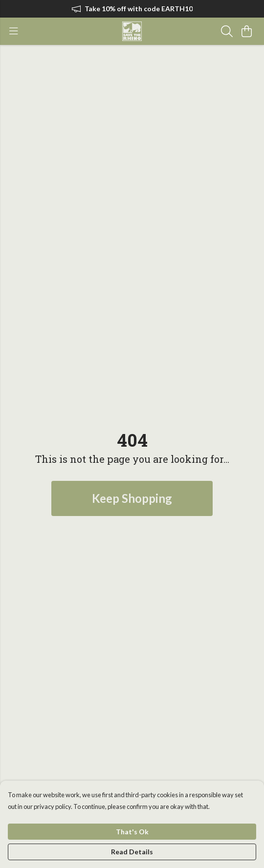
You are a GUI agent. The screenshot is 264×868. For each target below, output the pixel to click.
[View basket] (246, 31)
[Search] (227, 31)
